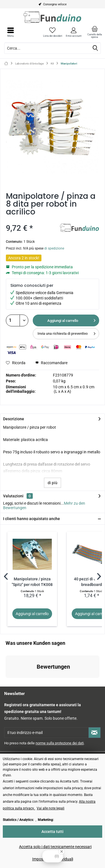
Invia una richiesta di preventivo (66, 332)
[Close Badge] (62, 851)
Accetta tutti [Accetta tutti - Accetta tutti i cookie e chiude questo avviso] (53, 832)
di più (53, 483)
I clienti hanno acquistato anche (32, 519)
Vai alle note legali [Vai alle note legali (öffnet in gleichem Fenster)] (51, 808)
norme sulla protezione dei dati (60, 743)
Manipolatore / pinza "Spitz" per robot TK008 (32, 582)
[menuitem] (95, 32)
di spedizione (54, 248)
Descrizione (14, 419)
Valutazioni (13, 496)
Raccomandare (51, 363)
